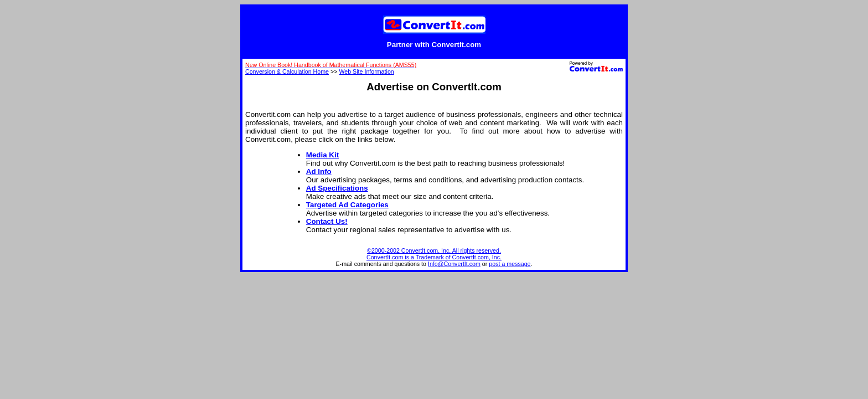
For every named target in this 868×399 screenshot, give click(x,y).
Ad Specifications (337, 188)
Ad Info (319, 172)
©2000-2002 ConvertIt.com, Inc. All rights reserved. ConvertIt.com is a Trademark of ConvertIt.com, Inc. (434, 254)
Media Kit (322, 155)
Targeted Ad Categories (347, 205)
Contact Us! (327, 221)
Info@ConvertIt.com (454, 264)
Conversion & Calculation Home (287, 71)
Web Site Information (366, 71)
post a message (510, 264)
